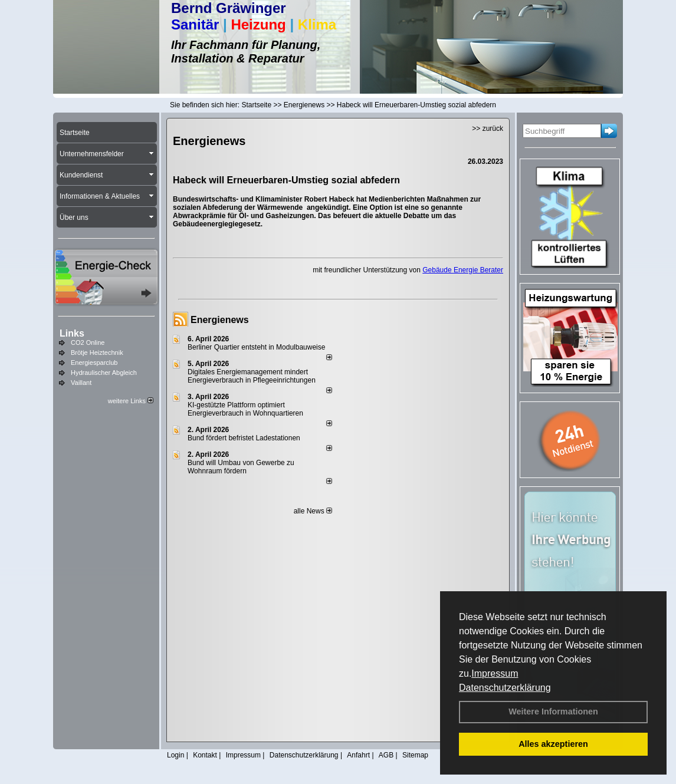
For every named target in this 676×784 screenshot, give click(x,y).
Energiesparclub (94, 363)
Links (72, 333)
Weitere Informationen (553, 711)
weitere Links (131, 401)
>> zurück (488, 129)
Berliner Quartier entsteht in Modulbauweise (256, 347)
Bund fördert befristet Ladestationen (244, 438)
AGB (386, 755)
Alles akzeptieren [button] (553, 744)
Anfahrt (358, 755)
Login (175, 755)
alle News (313, 511)
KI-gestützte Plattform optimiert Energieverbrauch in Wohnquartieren (245, 409)
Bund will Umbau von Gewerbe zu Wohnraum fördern (241, 467)
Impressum (495, 673)
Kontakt (205, 755)
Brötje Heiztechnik (97, 353)
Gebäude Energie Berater (463, 270)
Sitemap (415, 755)
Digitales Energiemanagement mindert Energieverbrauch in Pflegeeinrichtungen (252, 376)
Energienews (220, 320)
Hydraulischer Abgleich (104, 373)
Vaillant (81, 383)
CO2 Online (88, 342)
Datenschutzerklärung (505, 688)
